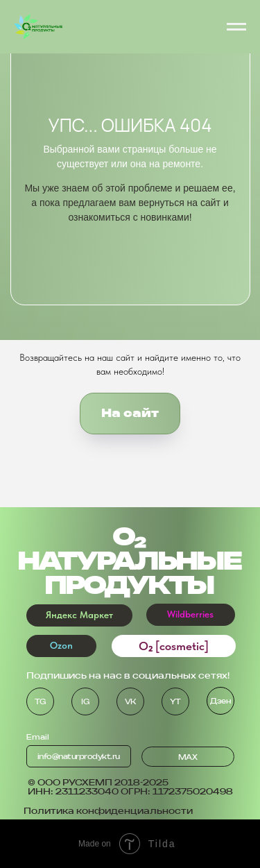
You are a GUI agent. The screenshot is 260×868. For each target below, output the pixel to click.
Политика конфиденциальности (108, 811)
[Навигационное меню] (236, 27)
